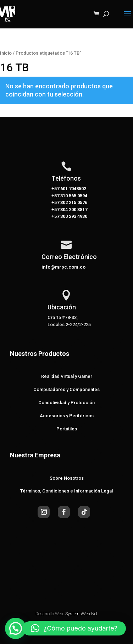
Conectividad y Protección (66, 403)
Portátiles (67, 429)
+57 (55, 196)
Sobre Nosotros (67, 478)
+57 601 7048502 (69, 189)
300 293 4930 (73, 216)
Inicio (6, 53)
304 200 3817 (73, 210)
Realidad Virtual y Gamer (67, 376)
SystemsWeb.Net (81, 614)
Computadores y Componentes (66, 389)
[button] (16, 628)
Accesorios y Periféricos (67, 416)
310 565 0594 (73, 196)
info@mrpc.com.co (63, 267)
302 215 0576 (73, 202)
